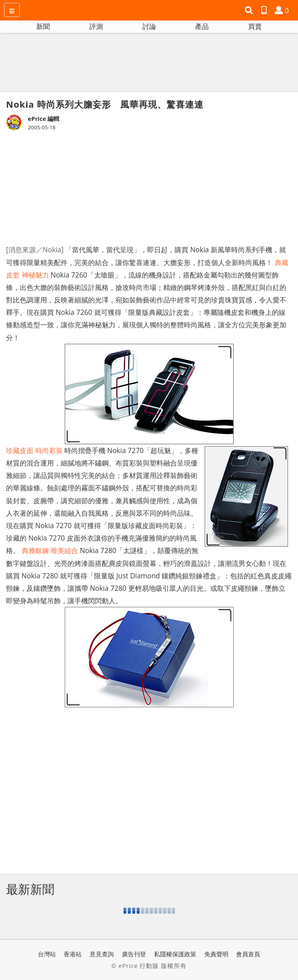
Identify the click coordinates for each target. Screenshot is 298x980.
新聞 (43, 26)
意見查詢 (102, 954)
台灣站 (47, 954)
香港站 (73, 954)
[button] (250, 10)
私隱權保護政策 (175, 954)
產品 (202, 26)
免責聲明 (216, 954)
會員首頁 (248, 954)
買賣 (255, 26)
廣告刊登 (134, 954)
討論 (149, 26)
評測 (96, 26)
